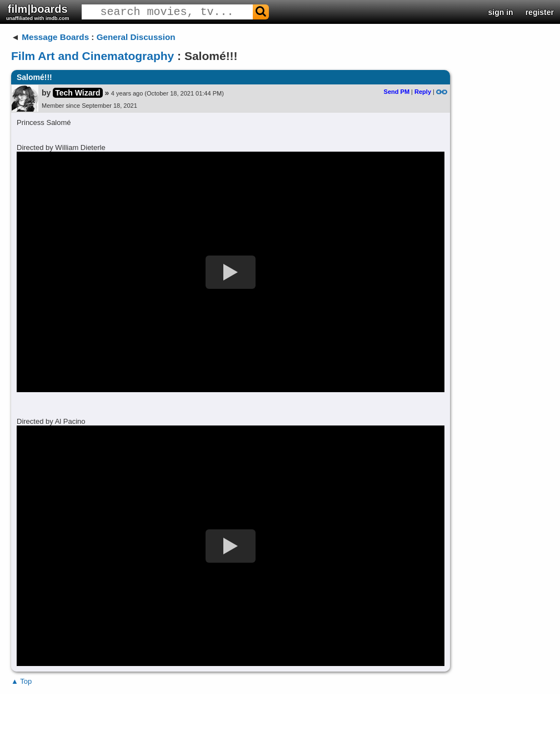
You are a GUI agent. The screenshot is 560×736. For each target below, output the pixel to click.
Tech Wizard (77, 93)
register (540, 12)
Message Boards (55, 37)
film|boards (38, 12)
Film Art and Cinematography (92, 56)
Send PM (397, 92)
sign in (501, 12)
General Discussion (136, 37)
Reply (423, 92)
